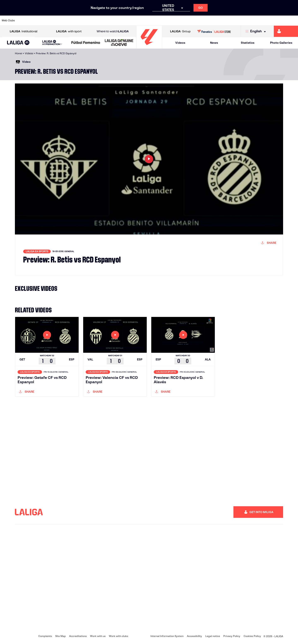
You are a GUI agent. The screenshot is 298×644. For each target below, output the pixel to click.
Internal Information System (167, 636)
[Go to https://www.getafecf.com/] (110, 21)
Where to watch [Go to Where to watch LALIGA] (113, 31)
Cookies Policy (252, 636)
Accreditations (78, 636)
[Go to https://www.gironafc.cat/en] (124, 21)
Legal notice (213, 636)
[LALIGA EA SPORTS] (18, 43)
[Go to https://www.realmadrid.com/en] (223, 21)
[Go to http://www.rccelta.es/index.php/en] (167, 21)
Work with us (98, 636)
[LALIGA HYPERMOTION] (52, 43)
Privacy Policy (232, 636)
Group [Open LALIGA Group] (180, 31)
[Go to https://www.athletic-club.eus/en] (26, 21)
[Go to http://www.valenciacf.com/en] (279, 21)
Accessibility (194, 636)
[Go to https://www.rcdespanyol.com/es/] (181, 21)
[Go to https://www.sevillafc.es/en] (265, 21)
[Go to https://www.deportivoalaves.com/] (68, 21)
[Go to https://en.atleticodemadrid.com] (40, 21)
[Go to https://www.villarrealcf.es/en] (293, 21)
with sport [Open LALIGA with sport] (69, 31)
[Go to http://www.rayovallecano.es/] (152, 21)
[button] (18, 43)
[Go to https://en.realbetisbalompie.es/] (209, 21)
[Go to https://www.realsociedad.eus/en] (251, 21)
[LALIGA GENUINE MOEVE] (119, 43)
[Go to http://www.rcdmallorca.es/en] (195, 21)
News (214, 43)
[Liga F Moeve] (86, 43)
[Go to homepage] (149, 47)
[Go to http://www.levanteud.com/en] (138, 21)
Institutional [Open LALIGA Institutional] (23, 31)
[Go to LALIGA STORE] (214, 31)
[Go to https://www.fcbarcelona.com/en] (96, 21)
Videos (180, 43)
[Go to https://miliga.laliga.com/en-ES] (286, 31)
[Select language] (257, 31)
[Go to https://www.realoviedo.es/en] (237, 21)
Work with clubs (118, 636)
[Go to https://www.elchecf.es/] (82, 21)
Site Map (61, 636)
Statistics (248, 43)
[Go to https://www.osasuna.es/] (54, 21)
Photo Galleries (281, 43)
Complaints (45, 636)
